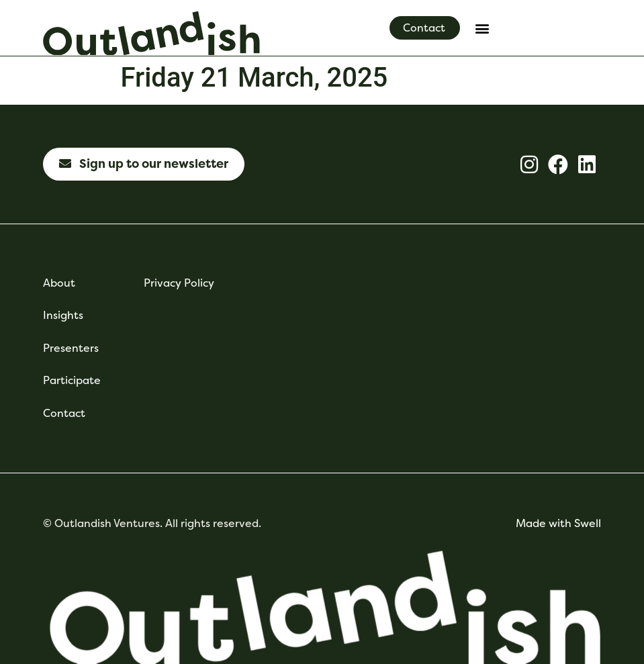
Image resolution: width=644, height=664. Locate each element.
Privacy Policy (179, 283)
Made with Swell (558, 523)
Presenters (71, 348)
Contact (64, 413)
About (59, 283)
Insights (63, 315)
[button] (482, 28)
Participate (72, 380)
